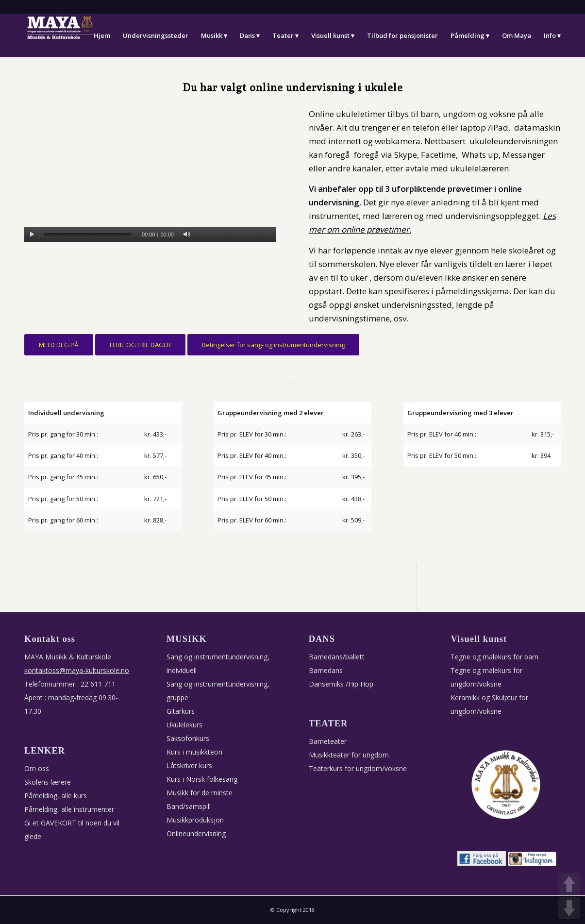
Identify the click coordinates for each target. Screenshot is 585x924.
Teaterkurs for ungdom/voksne (358, 768)
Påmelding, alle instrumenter (69, 809)
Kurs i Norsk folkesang (202, 779)
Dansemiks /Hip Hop (341, 684)
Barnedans (326, 670)
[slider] (87, 235)
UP (569, 884)
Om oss (37, 768)
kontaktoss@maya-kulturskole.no (77, 670)
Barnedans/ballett (337, 657)
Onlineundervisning (196, 833)
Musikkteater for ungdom (349, 755)
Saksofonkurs (188, 738)
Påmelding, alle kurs (56, 796)
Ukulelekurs (184, 725)
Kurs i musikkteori (194, 752)
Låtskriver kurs (189, 765)
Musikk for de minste (200, 793)
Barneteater (328, 741)
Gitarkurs (181, 711)
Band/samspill (189, 806)
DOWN (569, 908)
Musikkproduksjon (195, 820)
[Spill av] (32, 235)
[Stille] (187, 235)
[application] (150, 171)
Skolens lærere (48, 782)
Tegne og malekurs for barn (494, 657)
